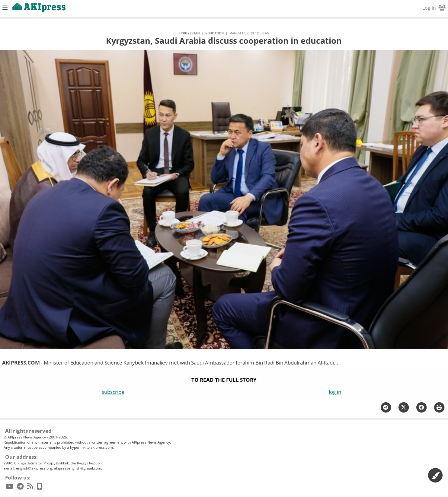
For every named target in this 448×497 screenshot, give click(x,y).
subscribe (113, 392)
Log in (434, 8)
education (215, 33)
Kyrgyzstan (189, 33)
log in (335, 392)
